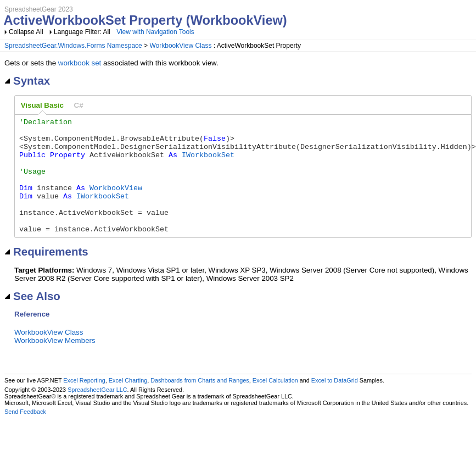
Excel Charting (128, 403)
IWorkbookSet (208, 163)
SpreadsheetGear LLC (97, 413)
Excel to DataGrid (335, 403)
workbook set (80, 63)
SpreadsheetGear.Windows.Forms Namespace (73, 46)
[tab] (42, 106)
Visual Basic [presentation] (42, 105)
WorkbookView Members (55, 364)
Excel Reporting (84, 403)
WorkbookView (116, 202)
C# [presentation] (79, 105)
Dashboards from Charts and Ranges (200, 403)
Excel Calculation (275, 403)
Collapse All (26, 32)
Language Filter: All (83, 32)
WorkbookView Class (180, 46)
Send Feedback (25, 435)
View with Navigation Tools (155, 32)
